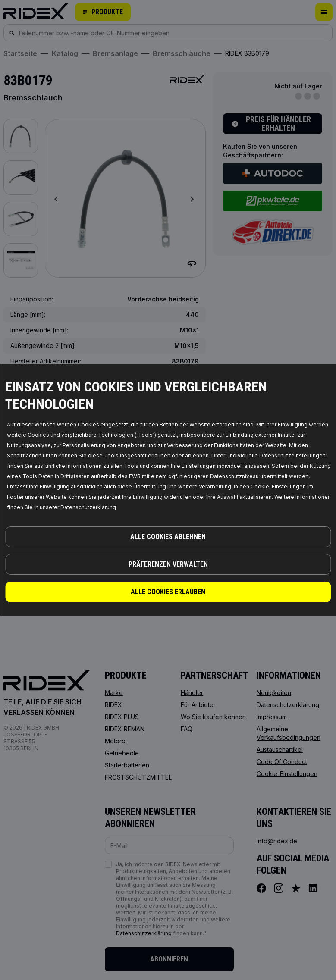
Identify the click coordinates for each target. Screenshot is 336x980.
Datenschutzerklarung (88, 507)
